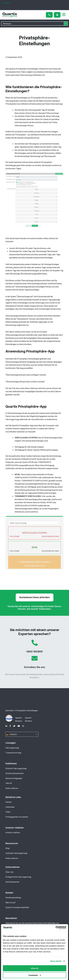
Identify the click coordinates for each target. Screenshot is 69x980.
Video (8, 812)
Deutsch (22, 734)
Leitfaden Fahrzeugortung (16, 853)
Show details (56, 961)
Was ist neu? (11, 902)
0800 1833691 (34, 647)
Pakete (8, 802)
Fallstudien (10, 807)
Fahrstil (9, 783)
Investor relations (13, 832)
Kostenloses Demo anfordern (35, 597)
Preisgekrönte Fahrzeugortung (18, 877)
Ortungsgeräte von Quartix (17, 817)
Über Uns (9, 872)
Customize (35, 975)
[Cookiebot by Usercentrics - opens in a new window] (56, 928)
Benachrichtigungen (14, 778)
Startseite (10, 710)
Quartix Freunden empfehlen (17, 907)
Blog (7, 848)
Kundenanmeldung (13, 897)
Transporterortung (13, 753)
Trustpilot (5, 3)
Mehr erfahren (11, 788)
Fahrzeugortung (12, 748)
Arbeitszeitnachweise (15, 773)
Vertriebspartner (13, 882)
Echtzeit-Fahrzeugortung (16, 768)
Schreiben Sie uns (34, 663)
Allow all (34, 968)
